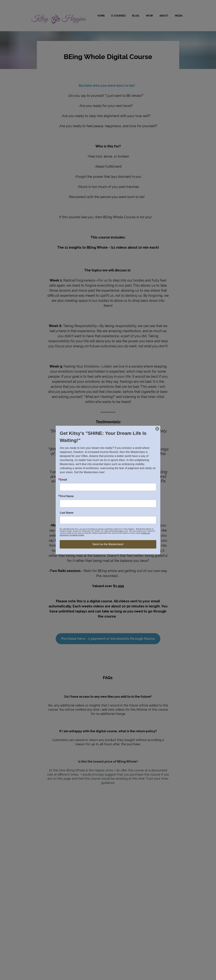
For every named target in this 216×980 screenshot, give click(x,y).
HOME (101, 16)
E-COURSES (118, 16)
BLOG (136, 16)
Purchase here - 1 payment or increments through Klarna (108, 639)
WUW (149, 16)
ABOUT (164, 16)
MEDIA (179, 16)
